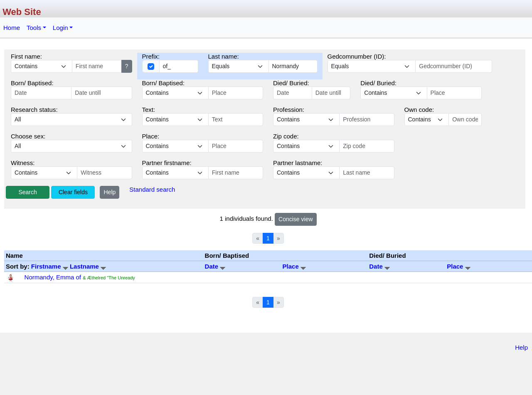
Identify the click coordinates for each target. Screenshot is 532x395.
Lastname (88, 266)
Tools (34, 28)
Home (12, 28)
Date (215, 266)
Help (110, 192)
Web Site (22, 12)
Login (60, 28)
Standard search (152, 189)
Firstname (50, 266)
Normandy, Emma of (53, 277)
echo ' (175, 120)
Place (294, 266)
